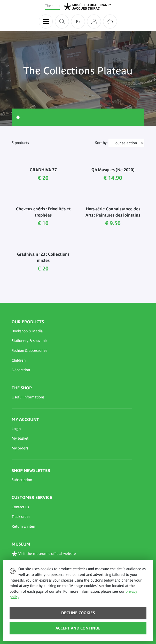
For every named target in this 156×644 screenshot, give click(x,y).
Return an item (24, 526)
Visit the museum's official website (44, 554)
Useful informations (28, 397)
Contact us (20, 507)
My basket (20, 438)
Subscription (22, 480)
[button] (72, 331)
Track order (21, 517)
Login (16, 429)
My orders (20, 448)
